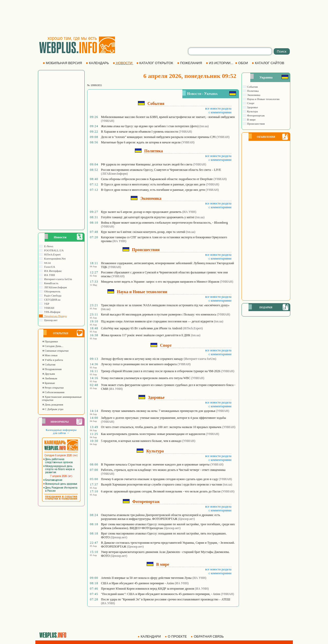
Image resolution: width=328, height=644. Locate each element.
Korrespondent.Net (54, 259)
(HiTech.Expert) (193, 328)
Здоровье (252, 107)
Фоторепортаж (256, 115)
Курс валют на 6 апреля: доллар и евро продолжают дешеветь (141, 212)
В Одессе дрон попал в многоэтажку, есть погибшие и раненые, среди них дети (153, 190)
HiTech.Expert (52, 254)
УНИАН (49, 308)
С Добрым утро (53, 409)
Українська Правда (55, 316)
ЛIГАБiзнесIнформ (55, 287)
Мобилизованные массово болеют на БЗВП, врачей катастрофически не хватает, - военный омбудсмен (168, 117)
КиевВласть (51, 283)
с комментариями (220, 112)
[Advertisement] (164, 18)
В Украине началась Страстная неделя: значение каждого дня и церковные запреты (155, 464)
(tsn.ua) (204, 126)
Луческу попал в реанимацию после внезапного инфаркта (139, 364)
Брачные (49, 383)
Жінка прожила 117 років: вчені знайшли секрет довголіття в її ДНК (146, 335)
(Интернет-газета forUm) (200, 359)
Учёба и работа (53, 360)
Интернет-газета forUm (57, 279)
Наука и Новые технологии (263, 99)
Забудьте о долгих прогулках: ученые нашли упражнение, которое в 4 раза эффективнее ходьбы (163, 418)
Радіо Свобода (52, 295)
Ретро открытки (53, 388)
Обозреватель (52, 291)
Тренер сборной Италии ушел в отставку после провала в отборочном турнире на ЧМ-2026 (161, 371)
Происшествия (256, 124)
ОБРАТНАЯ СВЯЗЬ (208, 636)
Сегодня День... (53, 346)
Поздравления (52, 369)
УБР (46, 304)
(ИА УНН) (189, 212)
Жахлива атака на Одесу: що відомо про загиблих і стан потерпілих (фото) (150, 126)
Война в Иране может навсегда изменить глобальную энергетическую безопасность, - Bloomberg (165, 223)
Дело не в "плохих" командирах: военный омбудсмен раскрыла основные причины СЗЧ (158, 137)
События (49, 364)
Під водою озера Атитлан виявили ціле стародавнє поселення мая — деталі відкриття (157, 321)
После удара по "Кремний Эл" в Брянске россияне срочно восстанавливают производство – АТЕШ (166, 599)
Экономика (253, 95)
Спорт (251, 103)
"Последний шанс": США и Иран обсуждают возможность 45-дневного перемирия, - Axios (161, 594)
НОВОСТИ (123, 63)
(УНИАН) (108, 121)
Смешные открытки (55, 351)
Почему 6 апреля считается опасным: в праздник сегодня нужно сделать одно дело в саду (160, 479)
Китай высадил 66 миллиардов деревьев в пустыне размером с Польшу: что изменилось (159, 314)
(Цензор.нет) (187, 519)
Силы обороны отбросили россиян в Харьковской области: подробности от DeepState (157, 179)
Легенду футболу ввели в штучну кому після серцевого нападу (142, 359)
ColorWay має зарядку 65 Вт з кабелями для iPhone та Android (142, 328)
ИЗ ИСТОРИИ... (220, 63)
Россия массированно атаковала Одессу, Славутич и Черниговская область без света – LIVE (161, 170)
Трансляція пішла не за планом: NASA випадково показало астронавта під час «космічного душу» (165, 305)
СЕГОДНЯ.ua (52, 300)
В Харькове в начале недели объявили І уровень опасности (140, 132)
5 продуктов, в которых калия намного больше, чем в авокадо (141, 441)
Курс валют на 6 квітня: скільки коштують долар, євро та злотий (143, 232)
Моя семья (50, 355)
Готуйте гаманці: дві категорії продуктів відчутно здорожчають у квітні (148, 217)
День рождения (53, 404)
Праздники (50, 341)
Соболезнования (53, 392)
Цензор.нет (50, 320)
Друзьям (49, 374)
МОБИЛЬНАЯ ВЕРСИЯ (63, 63)
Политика (253, 91)
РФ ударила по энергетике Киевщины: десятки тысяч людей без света (147, 164)
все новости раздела (218, 108)
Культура (252, 111)
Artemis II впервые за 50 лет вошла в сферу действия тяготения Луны (146, 578)
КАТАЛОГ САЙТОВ (268, 63)
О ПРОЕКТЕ (176, 636)
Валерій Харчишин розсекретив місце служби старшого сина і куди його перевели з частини (162, 484)
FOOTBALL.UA (53, 250)
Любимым (50, 378)
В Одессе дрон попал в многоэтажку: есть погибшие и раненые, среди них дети (153, 184)
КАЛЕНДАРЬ (98, 63)
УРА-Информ (52, 312)
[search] (230, 51)
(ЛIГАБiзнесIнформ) (114, 174)
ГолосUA (49, 267)
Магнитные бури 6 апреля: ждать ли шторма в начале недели (141, 142)
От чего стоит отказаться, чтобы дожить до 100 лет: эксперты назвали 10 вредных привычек (161, 427)
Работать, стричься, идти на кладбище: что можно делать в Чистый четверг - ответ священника (163, 470)
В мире (251, 120)
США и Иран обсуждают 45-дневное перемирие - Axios (137, 583)
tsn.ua (47, 263)
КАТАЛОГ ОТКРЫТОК (155, 63)
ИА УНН (49, 275)
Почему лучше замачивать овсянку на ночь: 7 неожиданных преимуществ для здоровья (158, 411)
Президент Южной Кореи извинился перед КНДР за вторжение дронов (148, 589)
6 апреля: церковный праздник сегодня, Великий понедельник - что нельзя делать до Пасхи (161, 491)
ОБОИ (242, 63)
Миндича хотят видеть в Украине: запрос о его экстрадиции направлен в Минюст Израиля (160, 282)
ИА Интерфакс (52, 271)
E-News (48, 246)
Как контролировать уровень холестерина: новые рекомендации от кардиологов (153, 434)
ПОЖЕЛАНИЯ (190, 63)
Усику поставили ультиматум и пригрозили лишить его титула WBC (146, 378)
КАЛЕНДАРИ (150, 636)
